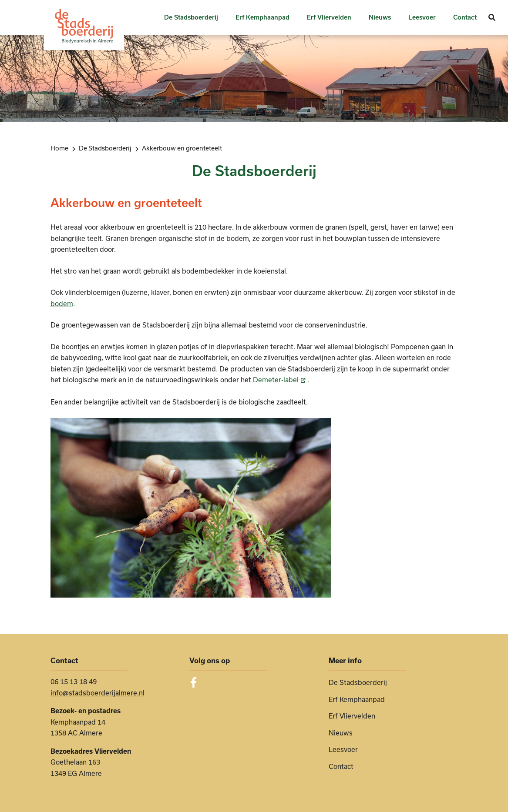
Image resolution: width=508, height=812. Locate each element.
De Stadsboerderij (191, 17)
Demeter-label (280, 380)
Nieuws (380, 17)
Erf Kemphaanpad (262, 17)
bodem (62, 304)
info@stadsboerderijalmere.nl (98, 693)
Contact (465, 17)
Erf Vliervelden (329, 17)
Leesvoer (422, 17)
